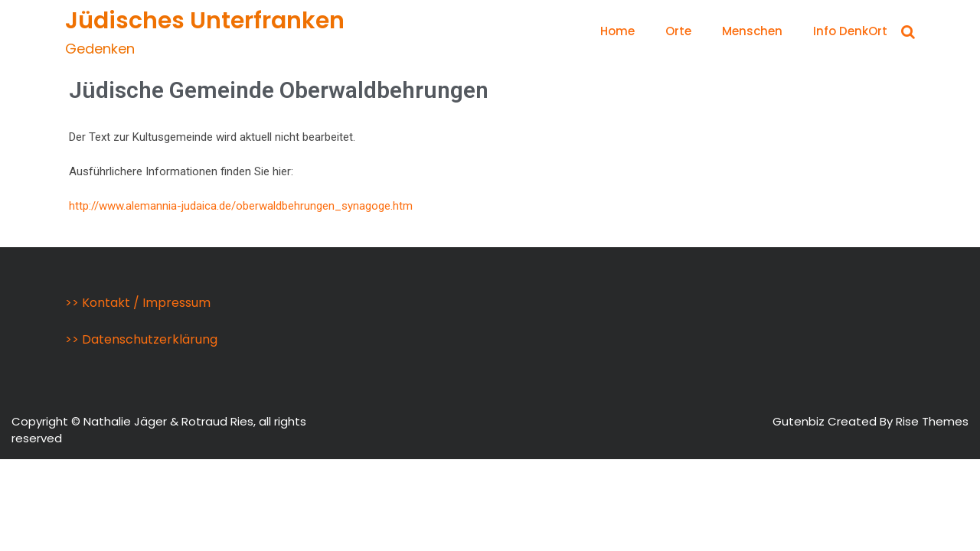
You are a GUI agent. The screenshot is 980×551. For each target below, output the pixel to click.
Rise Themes (932, 421)
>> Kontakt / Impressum (138, 303)
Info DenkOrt (850, 31)
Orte (678, 31)
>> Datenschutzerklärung (141, 339)
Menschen (752, 31)
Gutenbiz (800, 421)
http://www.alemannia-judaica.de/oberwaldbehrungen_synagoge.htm (241, 206)
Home (617, 31)
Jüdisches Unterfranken (205, 21)
